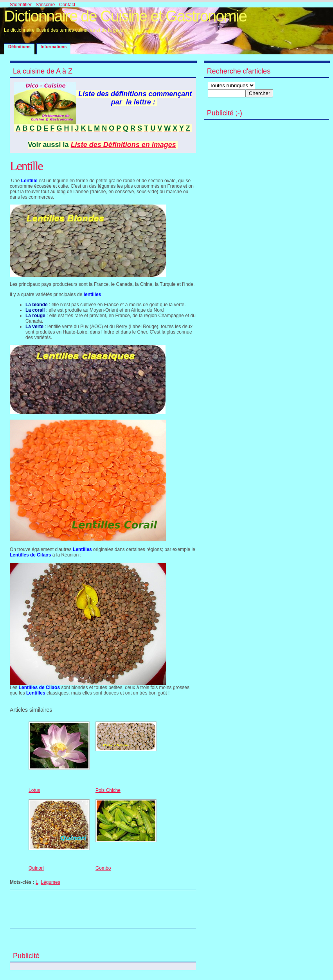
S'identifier (21, 5)
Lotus (34, 790)
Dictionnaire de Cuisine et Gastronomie (125, 16)
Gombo (103, 868)
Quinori (36, 868)
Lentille (26, 166)
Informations (54, 47)
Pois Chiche (108, 790)
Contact (67, 5)
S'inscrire (45, 5)
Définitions (19, 47)
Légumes (50, 882)
